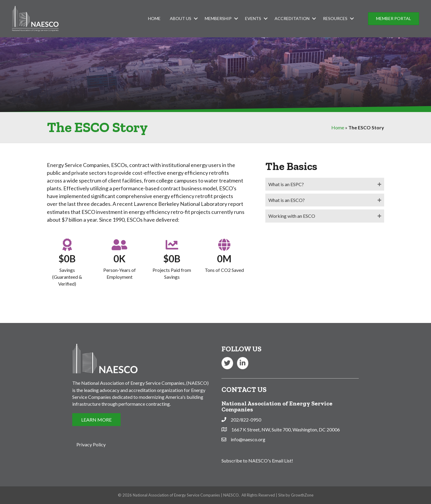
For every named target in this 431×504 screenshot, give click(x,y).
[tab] (325, 184)
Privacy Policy (91, 444)
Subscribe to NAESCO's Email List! (257, 461)
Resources (335, 18)
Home (154, 18)
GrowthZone (302, 495)
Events (253, 18)
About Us (181, 18)
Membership (218, 18)
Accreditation (292, 18)
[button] (394, 19)
